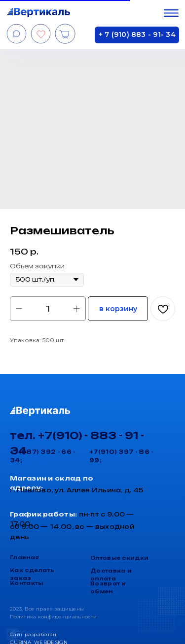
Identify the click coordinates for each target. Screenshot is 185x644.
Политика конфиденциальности (53, 617)
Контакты (26, 583)
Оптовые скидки (119, 558)
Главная (24, 557)
